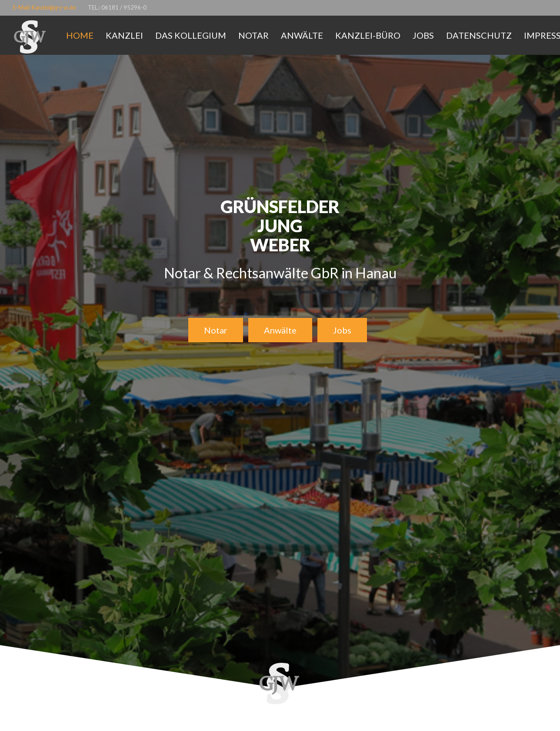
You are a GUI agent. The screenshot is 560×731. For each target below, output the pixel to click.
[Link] (30, 37)
